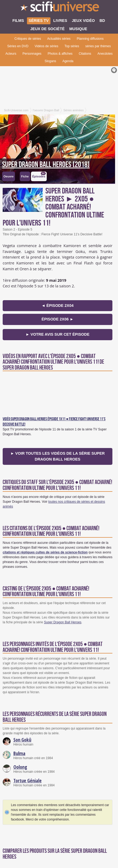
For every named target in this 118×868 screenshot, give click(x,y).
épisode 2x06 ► (58, 319)
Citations (85, 54)
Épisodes (39, 175)
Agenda (68, 61)
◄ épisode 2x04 (58, 306)
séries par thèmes (98, 46)
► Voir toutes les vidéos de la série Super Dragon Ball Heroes (58, 456)
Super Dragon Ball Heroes (63, 622)
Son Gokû (22, 740)
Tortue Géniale (27, 780)
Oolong (20, 767)
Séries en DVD (18, 46)
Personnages (32, 54)
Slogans (50, 61)
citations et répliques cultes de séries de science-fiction (45, 552)
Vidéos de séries (47, 46)
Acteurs (11, 54)
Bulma (19, 753)
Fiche (25, 176)
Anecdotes (105, 54)
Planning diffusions (90, 39)
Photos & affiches (60, 54)
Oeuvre (9, 176)
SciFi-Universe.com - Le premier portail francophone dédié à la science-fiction (59, 8)
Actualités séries (59, 39)
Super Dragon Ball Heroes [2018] (46, 165)
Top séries (72, 46)
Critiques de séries (28, 39)
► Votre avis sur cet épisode (58, 334)
